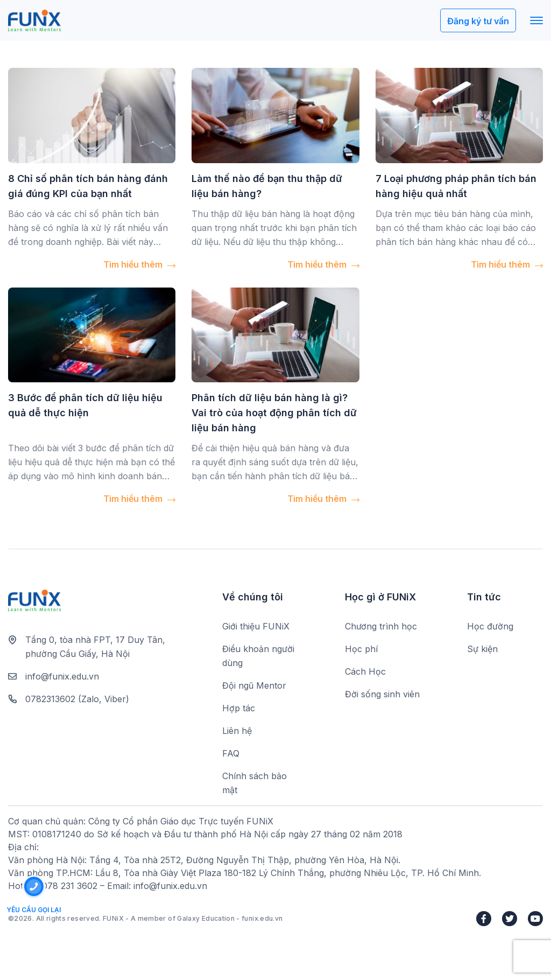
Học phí (361, 649)
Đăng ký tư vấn (478, 21)
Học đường (490, 626)
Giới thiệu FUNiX (256, 626)
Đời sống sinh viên (382, 694)
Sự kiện (482, 649)
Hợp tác (239, 708)
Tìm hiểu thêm (139, 264)
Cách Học (365, 671)
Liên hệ (237, 731)
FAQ (231, 753)
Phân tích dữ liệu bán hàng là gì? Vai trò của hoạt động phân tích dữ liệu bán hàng (274, 413)
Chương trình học (381, 626)
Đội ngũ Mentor (254, 685)
